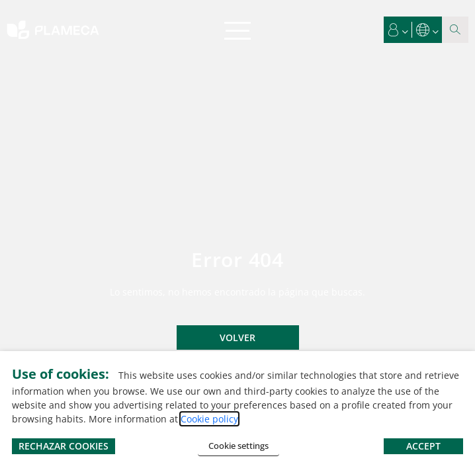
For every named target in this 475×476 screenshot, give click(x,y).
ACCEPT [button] (423, 446)
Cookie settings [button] (238, 446)
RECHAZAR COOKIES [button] (64, 446)
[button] (398, 30)
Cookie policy (209, 419)
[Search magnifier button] (455, 30)
